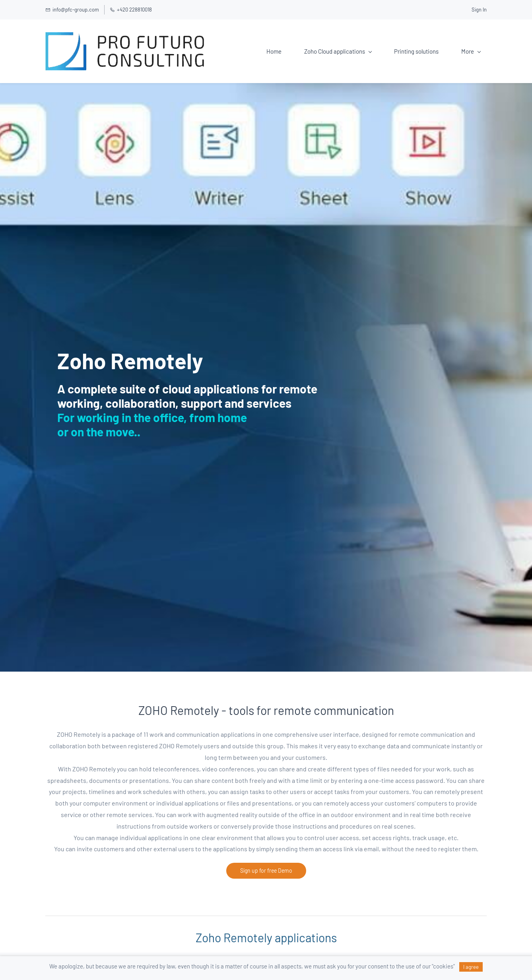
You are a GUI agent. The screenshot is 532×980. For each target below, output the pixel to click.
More (471, 51)
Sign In (479, 10)
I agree (471, 967)
